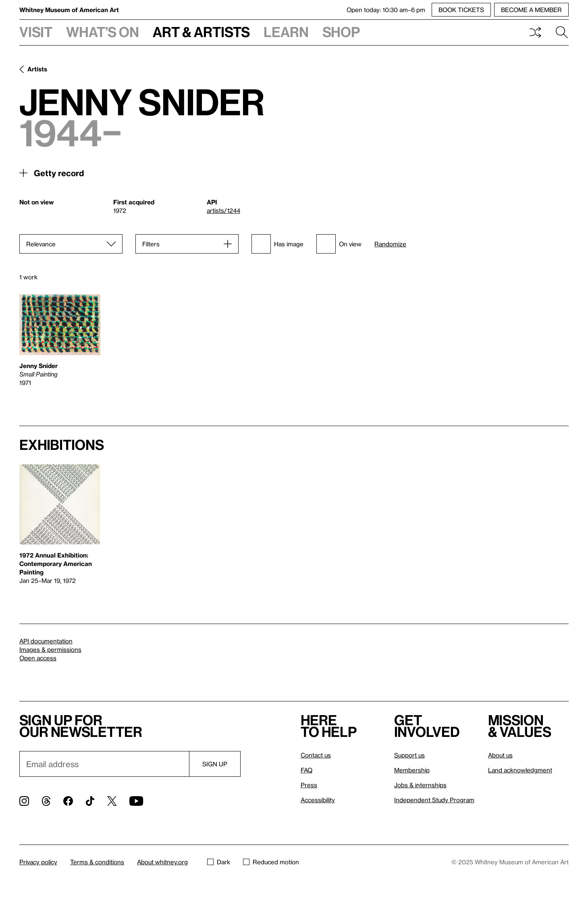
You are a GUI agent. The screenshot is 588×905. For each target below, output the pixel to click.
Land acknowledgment (520, 770)
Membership (412, 770)
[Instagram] (24, 801)
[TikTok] (90, 801)
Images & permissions (50, 649)
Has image (277, 244)
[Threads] (46, 801)
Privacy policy (38, 862)
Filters (151, 244)
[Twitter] (112, 801)
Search (562, 32)
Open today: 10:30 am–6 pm (386, 10)
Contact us (316, 755)
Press (309, 785)
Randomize (390, 244)
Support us (409, 755)
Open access (38, 658)
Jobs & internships (420, 785)
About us (500, 755)
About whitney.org (162, 862)
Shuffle (535, 32)
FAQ (306, 770)
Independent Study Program (434, 800)
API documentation (46, 641)
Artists (37, 69)
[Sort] (71, 244)
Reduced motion (271, 862)
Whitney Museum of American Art (69, 10)
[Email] (104, 764)
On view (339, 244)
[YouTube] (136, 801)
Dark (219, 862)
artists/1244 (223, 210)
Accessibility (318, 800)
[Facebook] (68, 801)
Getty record (59, 173)
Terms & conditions (97, 862)
